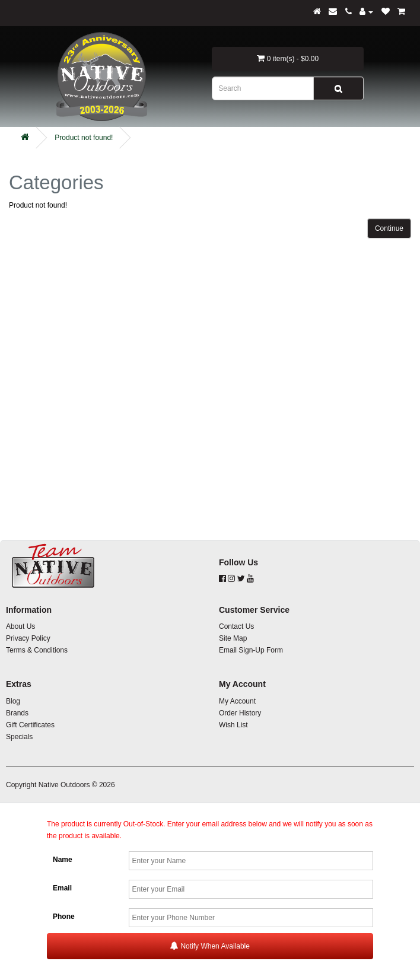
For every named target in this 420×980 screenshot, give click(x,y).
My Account (237, 701)
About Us (20, 626)
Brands (17, 713)
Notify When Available (210, 946)
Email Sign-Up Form (251, 650)
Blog (13, 701)
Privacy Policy (28, 638)
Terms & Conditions (37, 650)
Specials (19, 737)
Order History (240, 713)
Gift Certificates (30, 725)
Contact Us (236, 626)
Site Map (233, 638)
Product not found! (84, 138)
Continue (389, 228)
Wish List (233, 725)
